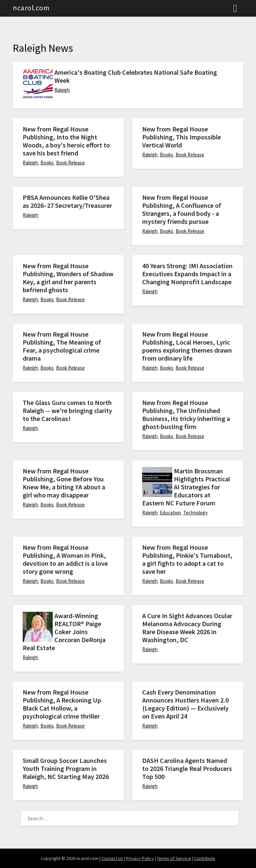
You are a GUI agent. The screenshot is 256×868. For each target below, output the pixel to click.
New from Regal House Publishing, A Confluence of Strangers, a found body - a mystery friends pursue (182, 209)
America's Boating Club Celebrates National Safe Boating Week (136, 76)
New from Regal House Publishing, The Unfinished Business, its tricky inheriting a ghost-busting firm (186, 414)
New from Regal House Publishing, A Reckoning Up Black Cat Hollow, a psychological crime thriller (62, 704)
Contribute (205, 858)
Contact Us (112, 858)
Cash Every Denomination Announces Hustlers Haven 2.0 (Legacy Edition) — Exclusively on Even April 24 (185, 704)
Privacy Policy (140, 858)
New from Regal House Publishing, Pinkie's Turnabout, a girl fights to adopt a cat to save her (187, 559)
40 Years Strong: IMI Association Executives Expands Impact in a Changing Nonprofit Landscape (187, 274)
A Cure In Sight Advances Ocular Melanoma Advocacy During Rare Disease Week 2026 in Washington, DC (187, 628)
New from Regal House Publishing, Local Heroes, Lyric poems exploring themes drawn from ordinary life (187, 346)
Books (47, 163)
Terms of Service (174, 858)
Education (170, 513)
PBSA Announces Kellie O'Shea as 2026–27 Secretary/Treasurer (67, 201)
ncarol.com (31, 8)
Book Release (70, 163)
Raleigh (62, 90)
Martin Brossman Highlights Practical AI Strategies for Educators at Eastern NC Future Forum (186, 487)
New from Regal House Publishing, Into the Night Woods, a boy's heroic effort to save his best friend (66, 141)
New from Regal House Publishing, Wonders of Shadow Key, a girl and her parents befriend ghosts (68, 278)
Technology (195, 513)
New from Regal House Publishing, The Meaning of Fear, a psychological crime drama (62, 346)
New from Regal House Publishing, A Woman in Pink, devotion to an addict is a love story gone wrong (65, 559)
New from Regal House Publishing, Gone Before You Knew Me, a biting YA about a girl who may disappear (64, 483)
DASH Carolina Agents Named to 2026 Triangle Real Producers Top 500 (187, 768)
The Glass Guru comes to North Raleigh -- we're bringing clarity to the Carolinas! (67, 410)
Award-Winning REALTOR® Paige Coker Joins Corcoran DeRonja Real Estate (64, 632)
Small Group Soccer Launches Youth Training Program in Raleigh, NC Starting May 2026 (66, 768)
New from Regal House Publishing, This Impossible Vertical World (182, 137)
